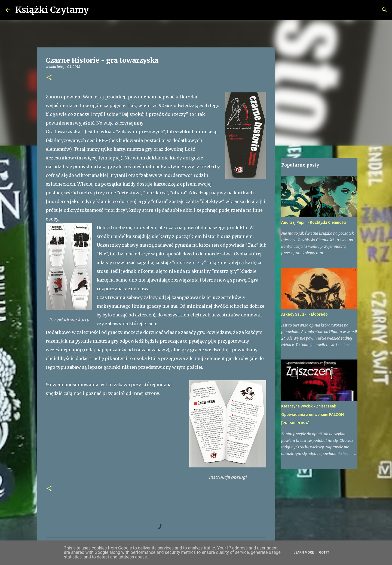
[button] (49, 78)
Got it (324, 552)
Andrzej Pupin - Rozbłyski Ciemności (314, 222)
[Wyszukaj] (96, 10)
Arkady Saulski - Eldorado (304, 314)
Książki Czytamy (52, 10)
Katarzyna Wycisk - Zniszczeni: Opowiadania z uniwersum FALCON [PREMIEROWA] (313, 415)
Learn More (304, 552)
